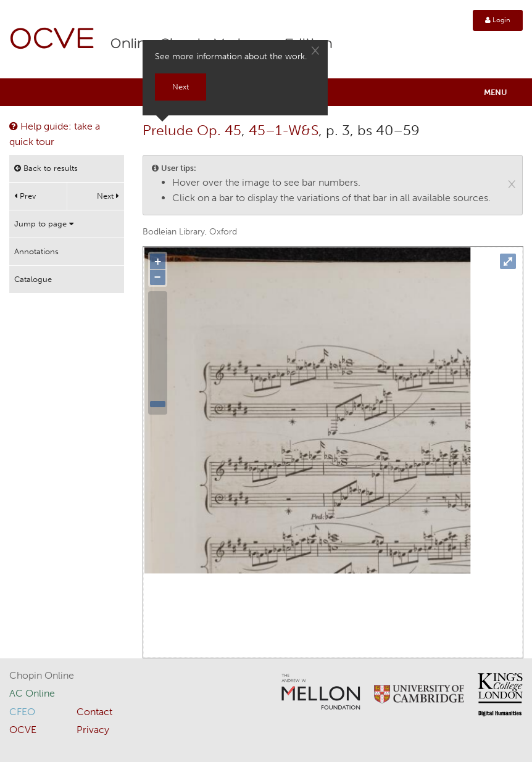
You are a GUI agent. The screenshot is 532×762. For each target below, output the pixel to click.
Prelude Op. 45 (192, 130)
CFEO (22, 712)
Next (108, 196)
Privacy (93, 730)
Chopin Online (42, 675)
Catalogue (33, 279)
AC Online (32, 693)
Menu (496, 92)
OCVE (52, 40)
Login (498, 20)
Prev (25, 196)
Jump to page (44, 224)
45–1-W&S (284, 130)
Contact (94, 712)
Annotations (36, 251)
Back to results (46, 168)
